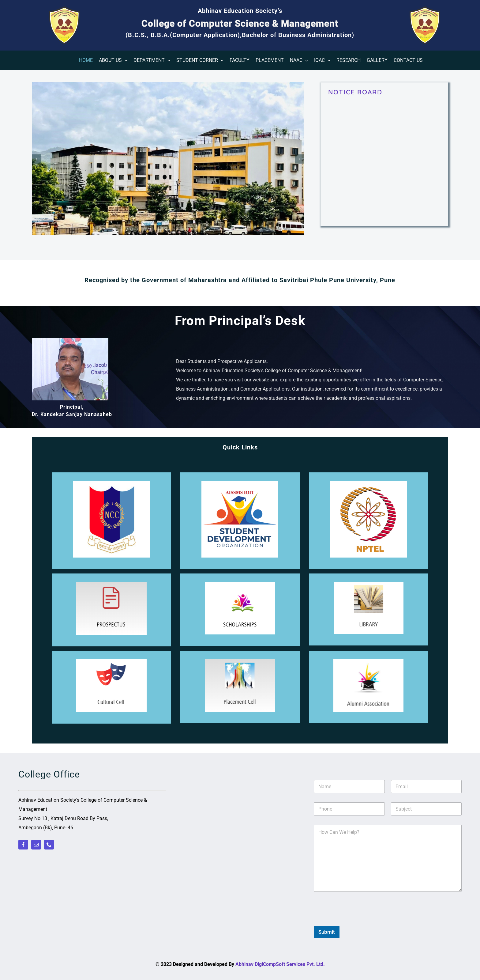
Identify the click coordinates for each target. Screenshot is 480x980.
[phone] (49, 845)
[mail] (36, 845)
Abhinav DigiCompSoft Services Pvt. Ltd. (280, 964)
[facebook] (23, 845)
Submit (327, 932)
